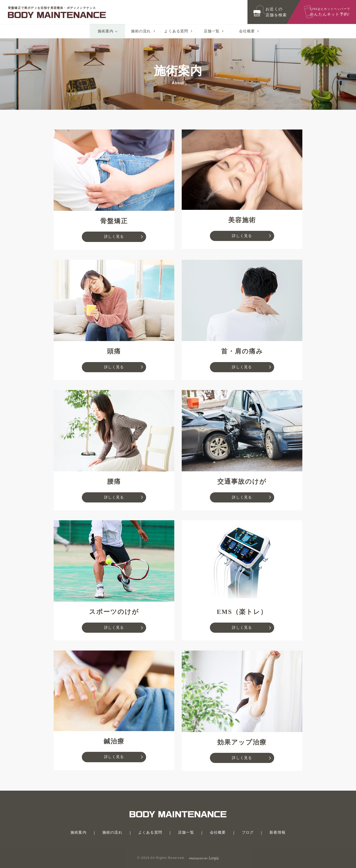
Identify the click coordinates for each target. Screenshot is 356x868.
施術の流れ (141, 31)
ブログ (248, 832)
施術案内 (106, 31)
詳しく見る (114, 237)
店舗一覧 (212, 31)
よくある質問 (176, 31)
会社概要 (247, 31)
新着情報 (278, 832)
